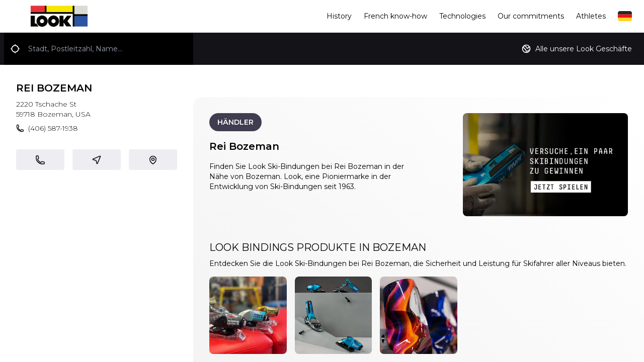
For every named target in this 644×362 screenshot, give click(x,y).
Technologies (462, 16)
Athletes (591, 16)
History (339, 16)
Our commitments (531, 16)
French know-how (395, 16)
